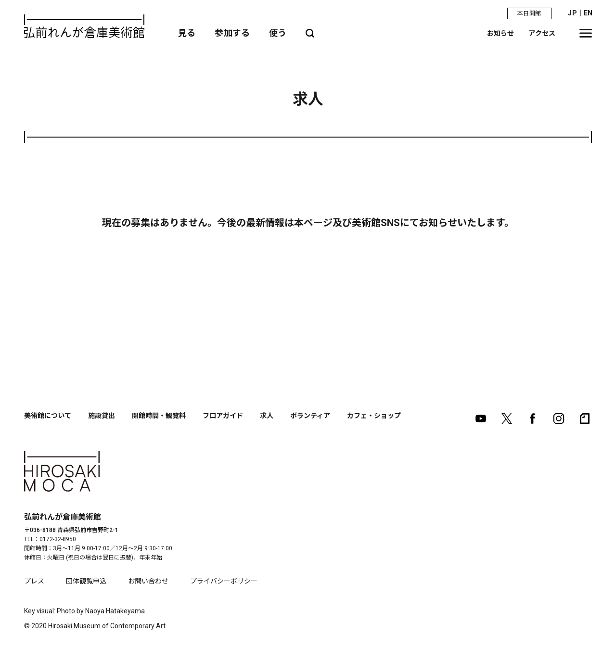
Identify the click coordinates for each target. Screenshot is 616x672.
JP (572, 13)
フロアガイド (223, 416)
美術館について (48, 416)
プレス (34, 581)
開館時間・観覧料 (159, 416)
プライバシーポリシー (224, 581)
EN (588, 13)
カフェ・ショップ (374, 416)
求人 (267, 416)
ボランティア (310, 416)
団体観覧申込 (86, 581)
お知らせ (501, 33)
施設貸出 (102, 416)
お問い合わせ (148, 581)
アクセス (542, 33)
